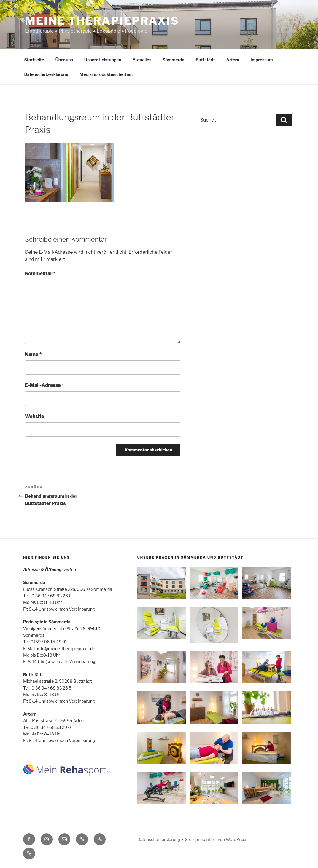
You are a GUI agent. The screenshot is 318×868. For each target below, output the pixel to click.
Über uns (64, 60)
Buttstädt (205, 60)
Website (35, 416)
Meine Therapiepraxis (102, 21)
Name (33, 354)
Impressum (262, 60)
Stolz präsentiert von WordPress (216, 839)
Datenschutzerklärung (46, 74)
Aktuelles (142, 60)
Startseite (34, 60)
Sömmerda (173, 60)
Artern (233, 60)
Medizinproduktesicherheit (106, 74)
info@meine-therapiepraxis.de (66, 648)
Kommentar (40, 273)
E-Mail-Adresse (44, 385)
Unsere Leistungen (103, 60)
